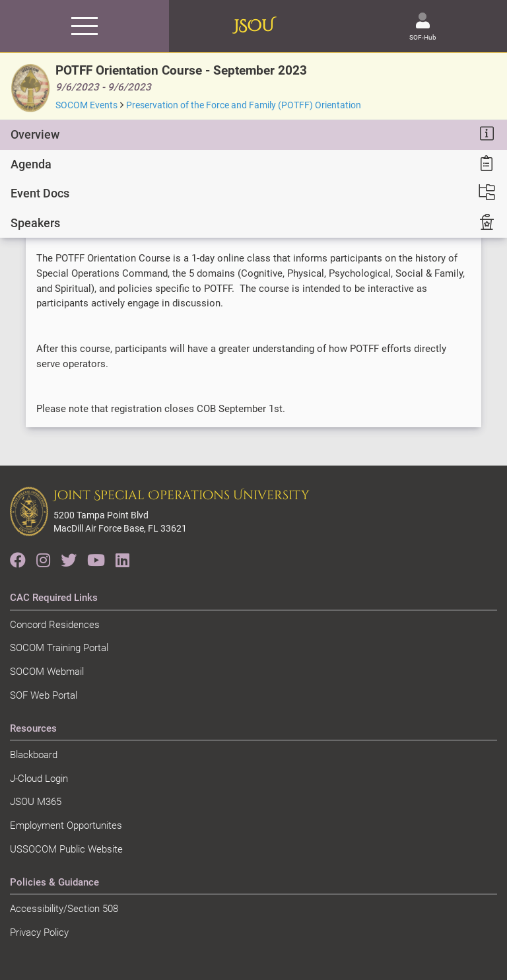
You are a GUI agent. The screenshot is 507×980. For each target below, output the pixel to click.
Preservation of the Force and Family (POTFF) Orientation (244, 105)
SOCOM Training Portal (59, 648)
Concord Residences (55, 625)
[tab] (253, 135)
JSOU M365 (36, 802)
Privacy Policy (39, 932)
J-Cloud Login (39, 779)
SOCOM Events (86, 105)
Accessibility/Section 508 (64, 909)
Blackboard (34, 755)
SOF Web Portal (44, 695)
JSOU (254, 26)
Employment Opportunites (66, 825)
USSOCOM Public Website (66, 849)
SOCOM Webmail (47, 672)
